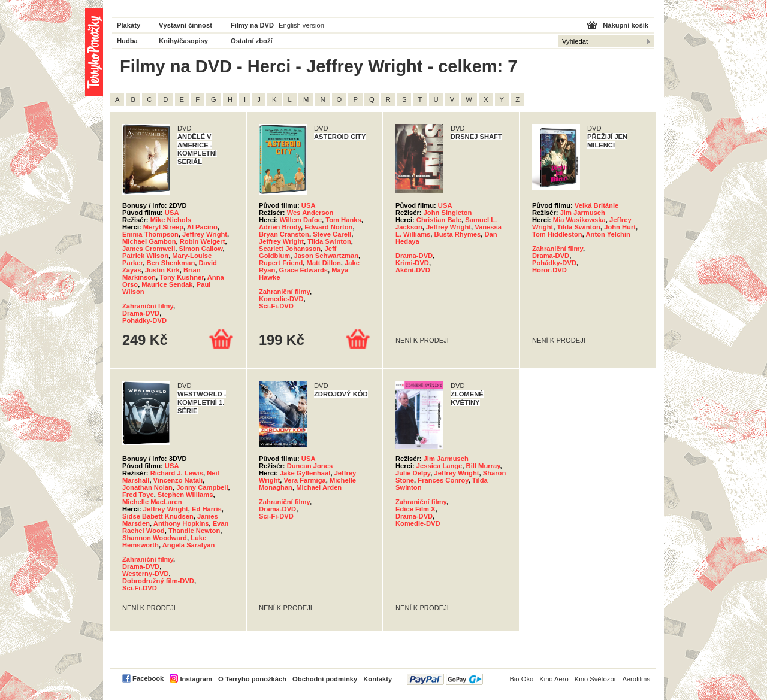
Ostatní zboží (252, 41)
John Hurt (620, 227)
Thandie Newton (194, 531)
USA (172, 213)
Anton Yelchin (608, 234)
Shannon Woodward (155, 538)
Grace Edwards (304, 270)
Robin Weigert (203, 241)
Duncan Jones (310, 466)
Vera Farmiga (304, 480)
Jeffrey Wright (205, 234)
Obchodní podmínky (325, 679)
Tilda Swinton (329, 241)
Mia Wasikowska (579, 220)
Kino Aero (554, 679)
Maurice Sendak (167, 284)
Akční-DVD (413, 270)
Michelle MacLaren (152, 502)
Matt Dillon (324, 263)
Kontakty (378, 679)
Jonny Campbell (202, 487)
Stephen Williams (185, 495)
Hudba (127, 41)
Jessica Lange (440, 466)
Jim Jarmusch (583, 213)
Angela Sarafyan (189, 545)
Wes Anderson (310, 213)
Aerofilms (636, 679)
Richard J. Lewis (177, 473)
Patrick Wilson (145, 256)
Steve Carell (332, 234)
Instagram (196, 679)
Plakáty (129, 25)
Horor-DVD (549, 270)
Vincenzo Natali (178, 480)
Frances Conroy (443, 480)
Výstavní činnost (185, 25)
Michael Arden (319, 487)
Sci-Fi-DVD (276, 306)
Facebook (148, 678)
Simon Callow (201, 249)
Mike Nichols (171, 220)
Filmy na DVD (252, 25)
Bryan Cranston (284, 234)
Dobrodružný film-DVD (158, 581)
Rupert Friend (281, 263)
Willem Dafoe (301, 220)
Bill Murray (483, 466)
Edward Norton (328, 227)
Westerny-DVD (146, 574)
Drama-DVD (141, 313)
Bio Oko (521, 679)
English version (301, 25)
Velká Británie (597, 205)
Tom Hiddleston (557, 234)
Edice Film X (416, 509)
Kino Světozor (596, 679)
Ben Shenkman (170, 263)
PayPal (445, 679)
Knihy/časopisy (183, 41)
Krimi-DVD (412, 263)
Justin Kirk (162, 270)
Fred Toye (138, 495)
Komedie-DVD (281, 299)
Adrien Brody (280, 227)
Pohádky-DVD (144, 320)
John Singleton (448, 213)
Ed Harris (207, 509)
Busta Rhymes (458, 234)
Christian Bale (439, 220)
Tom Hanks (343, 220)
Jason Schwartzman (326, 256)
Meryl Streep (163, 227)
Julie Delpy (413, 473)
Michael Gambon (149, 241)
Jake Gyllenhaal (305, 473)
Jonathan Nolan (147, 487)
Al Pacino (202, 227)
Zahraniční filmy (148, 306)
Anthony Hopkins (181, 523)
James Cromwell (149, 249)
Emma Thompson (150, 234)
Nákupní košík (626, 25)
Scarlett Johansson (290, 249)
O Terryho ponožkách (252, 679)
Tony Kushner (182, 277)
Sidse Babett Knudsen (158, 516)
